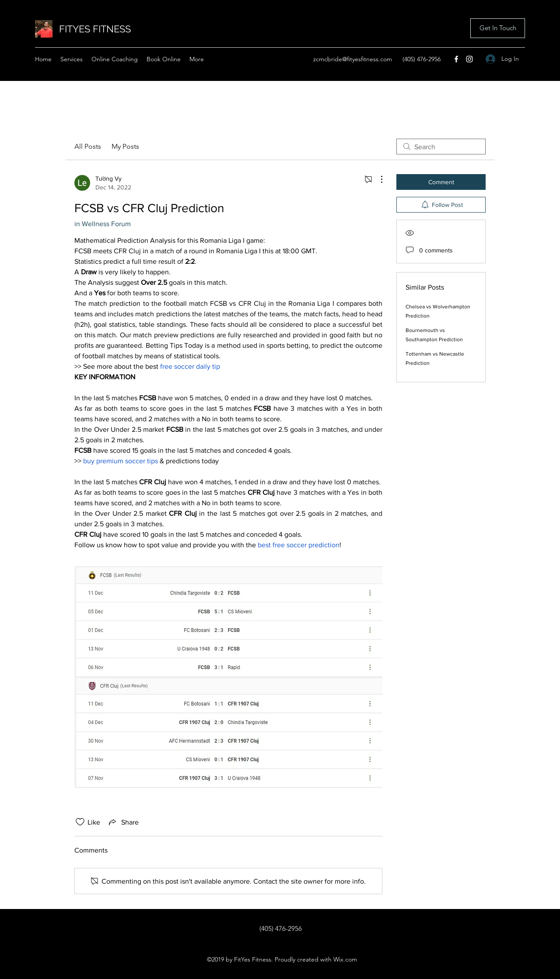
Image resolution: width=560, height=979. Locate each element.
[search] (441, 147)
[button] (498, 28)
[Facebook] (456, 59)
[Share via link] (123, 822)
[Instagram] (469, 59)
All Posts (88, 146)
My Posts (125, 146)
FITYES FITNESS (95, 29)
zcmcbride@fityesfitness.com (353, 59)
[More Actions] (377, 179)
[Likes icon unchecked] (80, 822)
